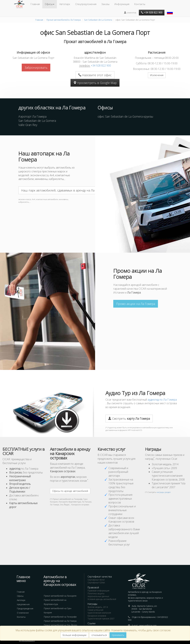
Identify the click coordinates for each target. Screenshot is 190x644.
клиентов (130, 13)
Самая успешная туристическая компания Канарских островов (99, 613)
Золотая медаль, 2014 (98, 607)
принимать (118, 635)
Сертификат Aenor (96, 580)
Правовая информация (98, 591)
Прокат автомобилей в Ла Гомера (64, 20)
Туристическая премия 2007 (101, 619)
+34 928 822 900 (101, 66)
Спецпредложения (86, 4)
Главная (35, 4)
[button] (170, 11)
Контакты (140, 4)
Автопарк (65, 4)
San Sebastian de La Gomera (98, 20)
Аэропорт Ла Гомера (32, 116)
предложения (23, 604)
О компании (23, 613)
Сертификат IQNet (96, 583)
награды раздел (164, 492)
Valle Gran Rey (28, 125)
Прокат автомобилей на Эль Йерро (60, 625)
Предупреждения (25, 609)
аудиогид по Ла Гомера (162, 400)
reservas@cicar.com (148, 625)
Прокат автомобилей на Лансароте (60, 596)
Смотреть (129, 418)
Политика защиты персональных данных (98, 595)
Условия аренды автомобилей (102, 599)
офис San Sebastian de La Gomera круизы (125, 116)
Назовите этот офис (95, 75)
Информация (122, 4)
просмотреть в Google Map (95, 83)
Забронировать (36, 68)
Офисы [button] (50, 4)
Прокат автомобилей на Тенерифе (60, 617)
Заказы (105, 4)
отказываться (99, 635)
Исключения (157, 75)
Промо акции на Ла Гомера (136, 304)
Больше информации (75, 635)
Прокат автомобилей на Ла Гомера (60, 621)
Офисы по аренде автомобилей (70, 491)
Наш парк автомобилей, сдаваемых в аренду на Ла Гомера (63, 190)
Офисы (20, 596)
